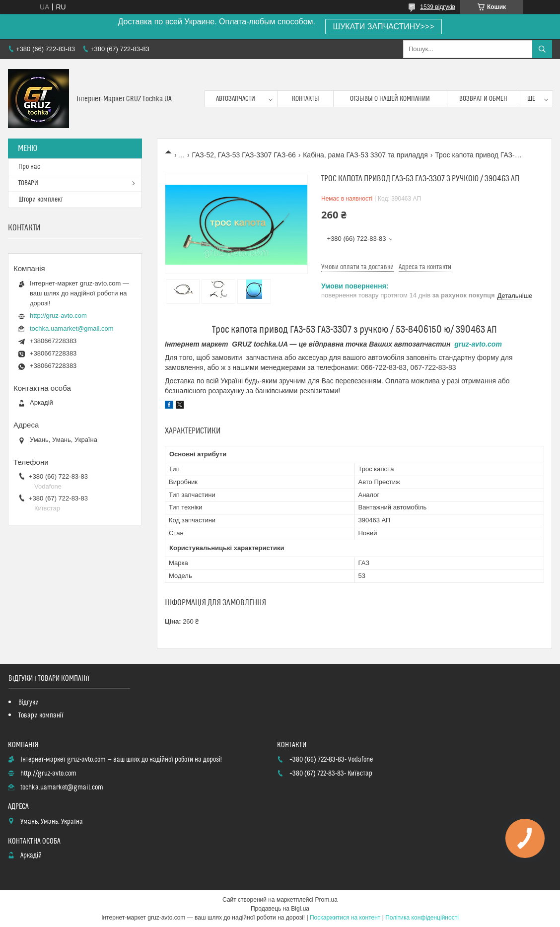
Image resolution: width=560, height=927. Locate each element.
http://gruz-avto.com (58, 316)
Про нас (29, 167)
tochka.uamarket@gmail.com (72, 328)
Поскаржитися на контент (345, 918)
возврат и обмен (483, 99)
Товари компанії (41, 715)
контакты (306, 99)
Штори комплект (41, 200)
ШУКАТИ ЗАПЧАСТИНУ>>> (384, 27)
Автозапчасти (236, 99)
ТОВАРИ (28, 183)
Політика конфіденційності (422, 918)
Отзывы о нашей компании (390, 99)
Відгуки (29, 703)
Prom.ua (326, 900)
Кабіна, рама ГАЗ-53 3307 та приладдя (365, 155)
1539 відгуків (438, 7)
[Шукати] (542, 49)
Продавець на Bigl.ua (280, 909)
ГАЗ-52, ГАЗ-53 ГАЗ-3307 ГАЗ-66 (244, 155)
